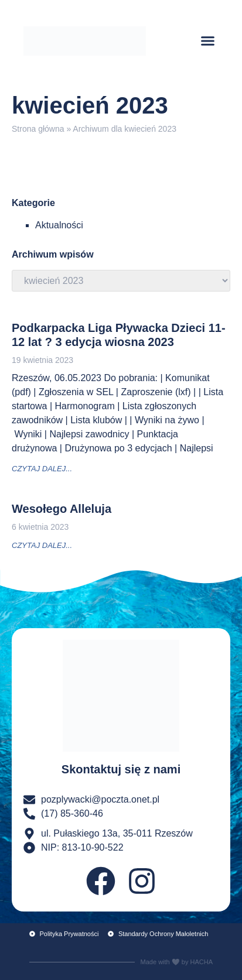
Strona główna (38, 129)
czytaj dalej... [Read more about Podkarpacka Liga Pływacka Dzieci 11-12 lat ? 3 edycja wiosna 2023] (42, 469)
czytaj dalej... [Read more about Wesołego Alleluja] (42, 545)
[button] (208, 41)
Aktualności (59, 225)
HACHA (201, 962)
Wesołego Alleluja (62, 509)
